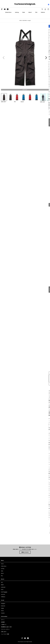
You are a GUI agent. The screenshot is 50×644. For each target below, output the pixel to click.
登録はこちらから (25, 552)
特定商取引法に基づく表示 (6, 627)
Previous (4, 58)
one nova (3, 594)
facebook (3, 606)
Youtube (3, 613)
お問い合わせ (4, 632)
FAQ (36, 12)
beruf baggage (4, 592)
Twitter (2, 608)
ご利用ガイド (4, 624)
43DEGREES (25, 20)
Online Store (8, 12)
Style (24, 12)
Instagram (3, 603)
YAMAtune (3, 597)
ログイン (3, 620)
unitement (3, 587)
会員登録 (3, 622)
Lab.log (17, 12)
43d (2, 582)
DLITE (2, 590)
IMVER (2, 585)
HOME (20, 20)
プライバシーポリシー (5, 629)
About (30, 12)
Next (46, 58)
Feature (43, 12)
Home (2, 564)
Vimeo (2, 611)
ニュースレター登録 (5, 634)
